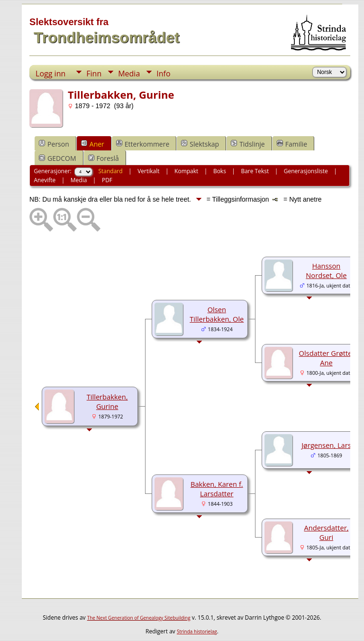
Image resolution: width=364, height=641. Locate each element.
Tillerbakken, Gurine (107, 401)
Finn (94, 74)
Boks (220, 171)
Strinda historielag (197, 632)
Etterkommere (143, 144)
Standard (110, 171)
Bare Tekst (255, 171)
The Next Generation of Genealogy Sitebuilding (139, 618)
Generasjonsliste (306, 171)
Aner (93, 144)
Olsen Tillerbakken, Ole (217, 314)
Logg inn (50, 74)
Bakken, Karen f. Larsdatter (217, 489)
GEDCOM (57, 158)
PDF (107, 180)
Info (163, 74)
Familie (292, 144)
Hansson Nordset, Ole (326, 270)
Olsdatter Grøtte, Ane (327, 358)
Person (54, 144)
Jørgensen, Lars (326, 445)
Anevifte (45, 180)
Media (129, 74)
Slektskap (200, 144)
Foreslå (104, 158)
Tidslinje (248, 144)
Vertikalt (148, 171)
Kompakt (186, 171)
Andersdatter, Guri (326, 532)
